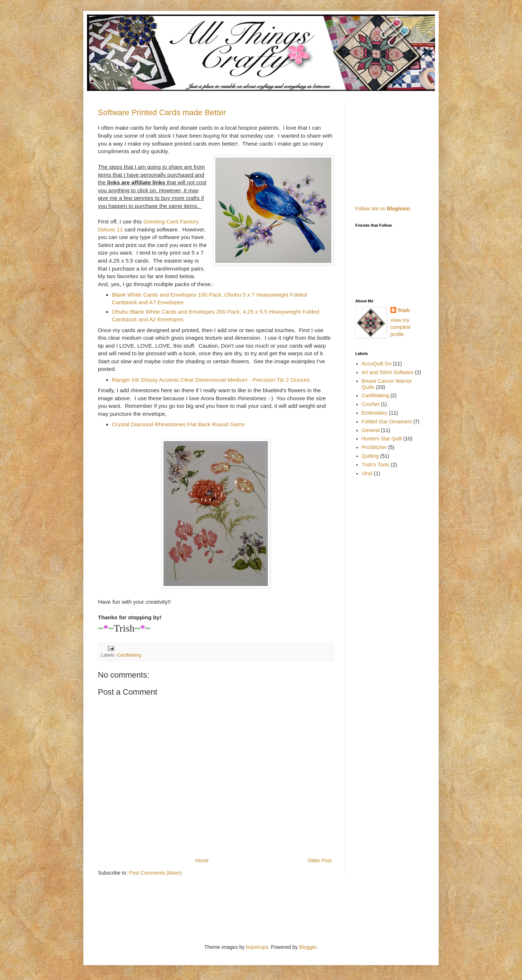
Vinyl (367, 473)
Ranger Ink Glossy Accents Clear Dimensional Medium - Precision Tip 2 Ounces (211, 380)
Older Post (320, 860)
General (371, 430)
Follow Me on (383, 209)
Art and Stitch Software (388, 372)
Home (202, 860)
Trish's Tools (376, 465)
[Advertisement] (401, 147)
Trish (404, 310)
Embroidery (375, 413)
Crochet (371, 404)
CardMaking (129, 655)
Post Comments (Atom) (155, 873)
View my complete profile (401, 327)
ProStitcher (374, 447)
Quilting (370, 456)
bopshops (257, 947)
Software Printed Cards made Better (162, 112)
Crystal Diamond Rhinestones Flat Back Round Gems (179, 424)
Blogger (308, 947)
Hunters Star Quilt (382, 439)
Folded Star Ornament (387, 422)
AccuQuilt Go (377, 364)
